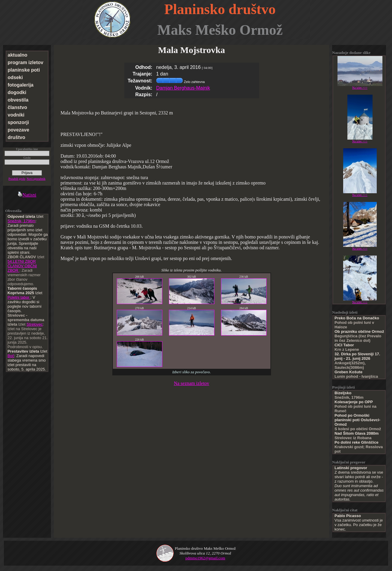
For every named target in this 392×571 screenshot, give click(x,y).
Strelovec (35, 324)
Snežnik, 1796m (21, 221)
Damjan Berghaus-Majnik (183, 88)
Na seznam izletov (191, 383)
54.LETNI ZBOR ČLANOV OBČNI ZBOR (22, 266)
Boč (11, 356)
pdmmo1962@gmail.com (205, 558)
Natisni (27, 195)
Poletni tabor (19, 297)
